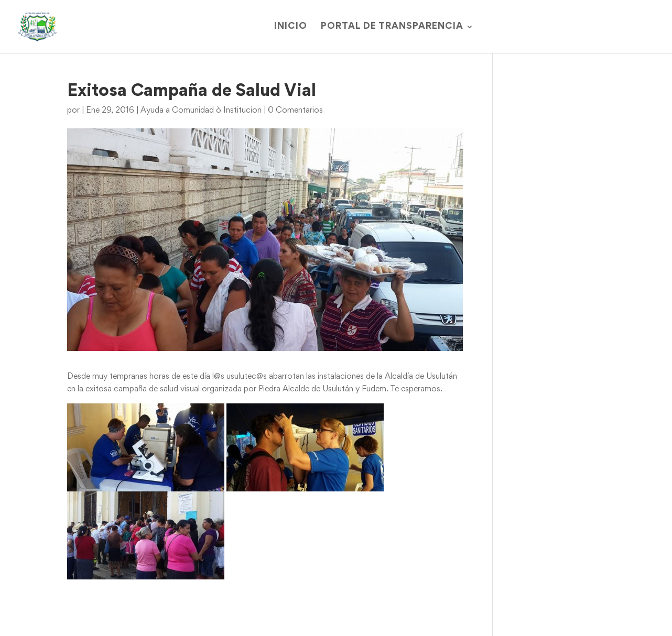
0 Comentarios (295, 111)
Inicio (291, 27)
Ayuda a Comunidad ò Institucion (201, 111)
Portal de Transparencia (392, 27)
